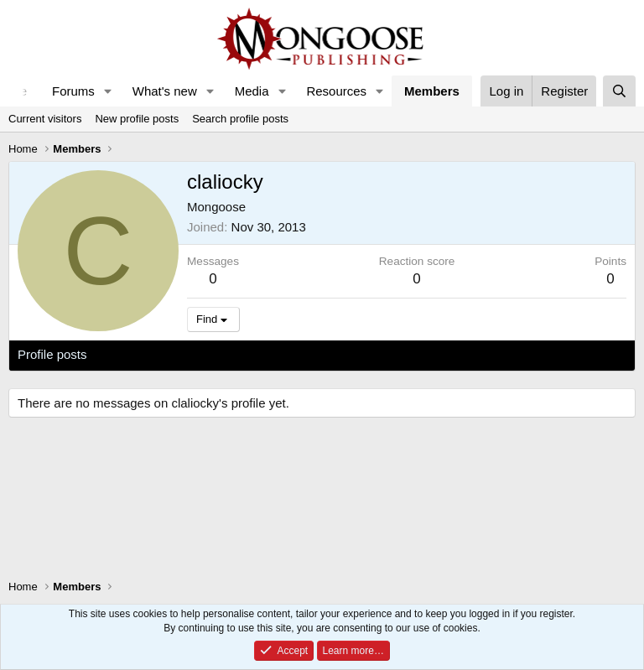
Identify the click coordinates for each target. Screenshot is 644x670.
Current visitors (45, 119)
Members (432, 91)
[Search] (619, 91)
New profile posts (137, 119)
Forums (73, 91)
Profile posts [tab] (52, 354)
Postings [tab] (221, 354)
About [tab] (278, 354)
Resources (336, 91)
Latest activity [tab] (142, 354)
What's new (165, 91)
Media (252, 91)
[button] (108, 91)
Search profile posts (240, 119)
